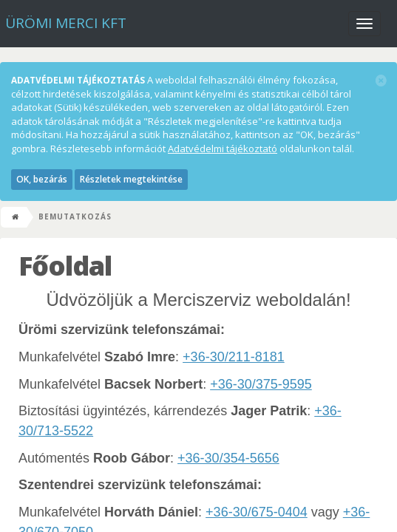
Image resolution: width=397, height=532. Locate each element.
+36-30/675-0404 (257, 512)
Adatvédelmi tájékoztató (223, 149)
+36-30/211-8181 (234, 357)
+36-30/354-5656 (228, 458)
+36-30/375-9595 (261, 384)
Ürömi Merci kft (66, 23)
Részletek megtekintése (131, 179)
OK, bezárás (42, 179)
